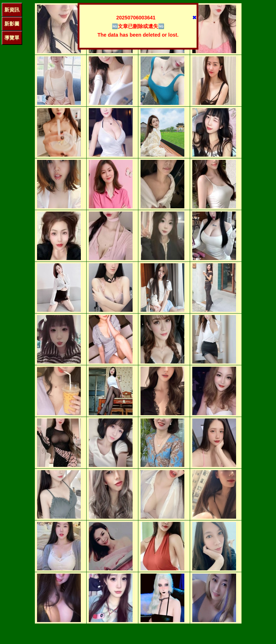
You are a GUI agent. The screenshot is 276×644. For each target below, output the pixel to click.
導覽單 (12, 38)
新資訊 (12, 10)
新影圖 (12, 24)
